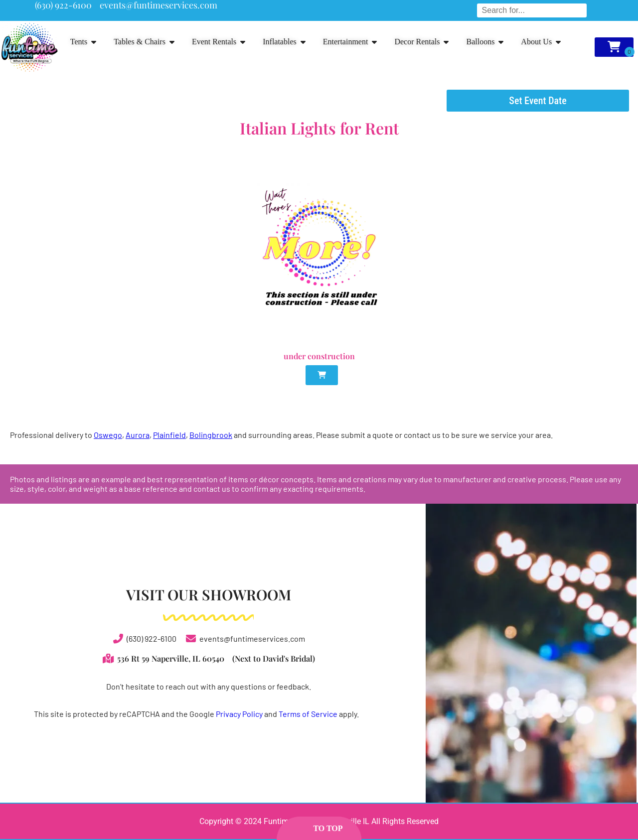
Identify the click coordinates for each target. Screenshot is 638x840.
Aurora (138, 435)
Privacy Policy (239, 714)
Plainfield (169, 435)
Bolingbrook (211, 435)
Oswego (108, 435)
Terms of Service (308, 714)
